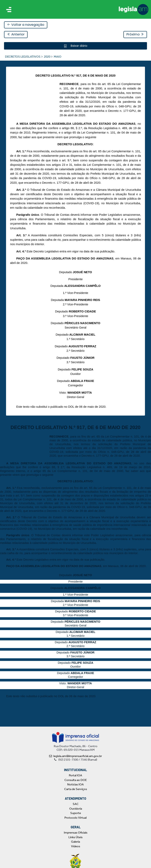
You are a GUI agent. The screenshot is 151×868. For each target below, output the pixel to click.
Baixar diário (79, 46)
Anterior (16, 34)
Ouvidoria (76, 809)
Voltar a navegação (26, 25)
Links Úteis (75, 837)
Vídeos (76, 846)
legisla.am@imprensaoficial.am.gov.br (75, 756)
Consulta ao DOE (76, 780)
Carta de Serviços (76, 789)
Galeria (75, 842)
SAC (76, 804)
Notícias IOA (75, 784)
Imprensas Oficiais (76, 833)
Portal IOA (75, 775)
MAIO (58, 57)
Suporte (76, 813)
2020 (47, 57)
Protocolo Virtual (75, 818)
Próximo (135, 34)
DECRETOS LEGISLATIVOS (23, 57)
